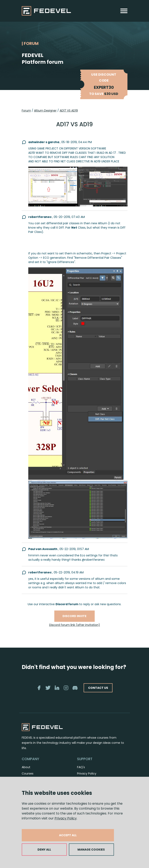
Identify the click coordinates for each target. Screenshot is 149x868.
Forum (26, 110)
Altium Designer (45, 110)
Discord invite (74, 616)
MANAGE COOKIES (91, 850)
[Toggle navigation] (124, 11)
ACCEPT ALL (68, 835)
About (26, 767)
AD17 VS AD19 (69, 110)
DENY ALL (44, 850)
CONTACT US (98, 688)
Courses (28, 773)
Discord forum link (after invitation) (75, 625)
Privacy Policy (66, 818)
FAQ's (81, 767)
